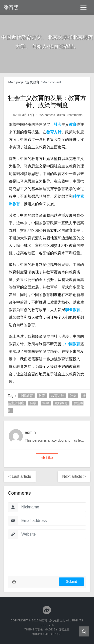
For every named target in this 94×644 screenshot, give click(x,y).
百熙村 (39, 630)
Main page (16, 82)
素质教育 (61, 403)
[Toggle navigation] (83, 8)
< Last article (20, 476)
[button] (47, 458)
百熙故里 (64, 630)
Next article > (74, 476)
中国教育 (26, 396)
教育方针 (58, 396)
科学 (33, 403)
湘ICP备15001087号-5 (47, 634)
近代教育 (33, 82)
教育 (42, 396)
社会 (73, 396)
